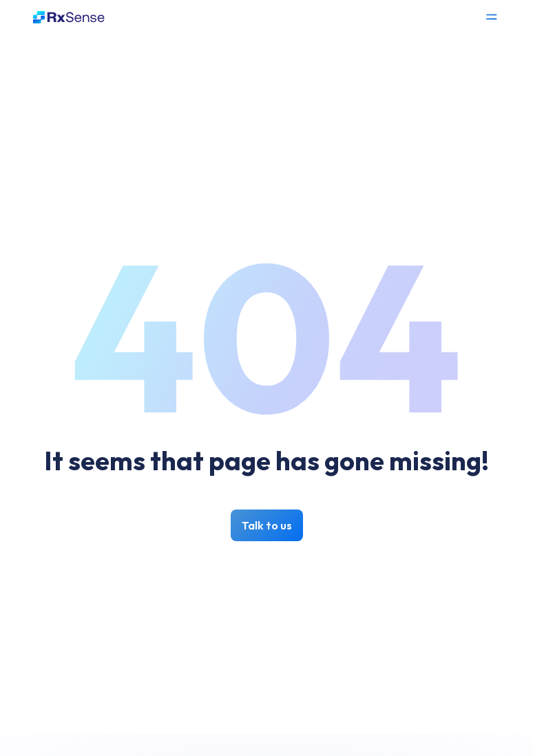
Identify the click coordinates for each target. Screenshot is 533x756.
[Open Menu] (492, 17)
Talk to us (267, 525)
